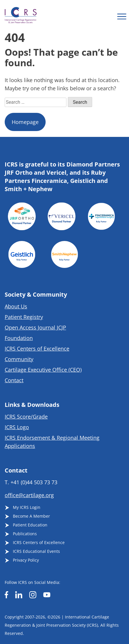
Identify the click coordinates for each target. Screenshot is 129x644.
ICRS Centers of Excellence (37, 349)
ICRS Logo (17, 427)
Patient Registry (24, 317)
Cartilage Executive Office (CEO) (43, 370)
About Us (16, 306)
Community (19, 359)
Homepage (25, 122)
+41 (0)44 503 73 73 (34, 482)
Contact (14, 380)
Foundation (19, 338)
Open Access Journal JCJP (35, 327)
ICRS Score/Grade (26, 417)
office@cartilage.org (29, 495)
